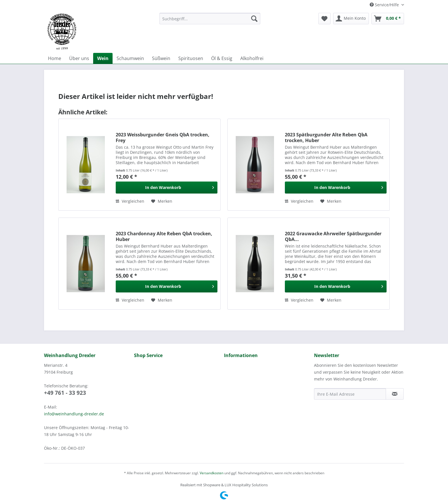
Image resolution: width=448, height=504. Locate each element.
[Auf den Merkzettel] (162, 201)
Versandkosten (212, 473)
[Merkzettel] (324, 19)
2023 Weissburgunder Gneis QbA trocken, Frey (163, 138)
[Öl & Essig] (222, 58)
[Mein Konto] (351, 19)
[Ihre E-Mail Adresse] (350, 394)
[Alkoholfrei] (252, 58)
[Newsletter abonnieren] (395, 394)
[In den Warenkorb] (167, 188)
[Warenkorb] (388, 19)
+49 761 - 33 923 (65, 393)
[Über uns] (79, 58)
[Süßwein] (161, 58)
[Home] (55, 58)
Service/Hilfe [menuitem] (385, 5)
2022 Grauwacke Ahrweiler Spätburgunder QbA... (333, 236)
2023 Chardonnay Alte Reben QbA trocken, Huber (164, 236)
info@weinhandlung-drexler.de (74, 414)
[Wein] (103, 58)
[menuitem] (210, 21)
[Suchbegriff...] (210, 19)
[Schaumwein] (130, 58)
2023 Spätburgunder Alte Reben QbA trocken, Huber (326, 138)
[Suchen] (254, 19)
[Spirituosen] (191, 58)
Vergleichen (130, 201)
